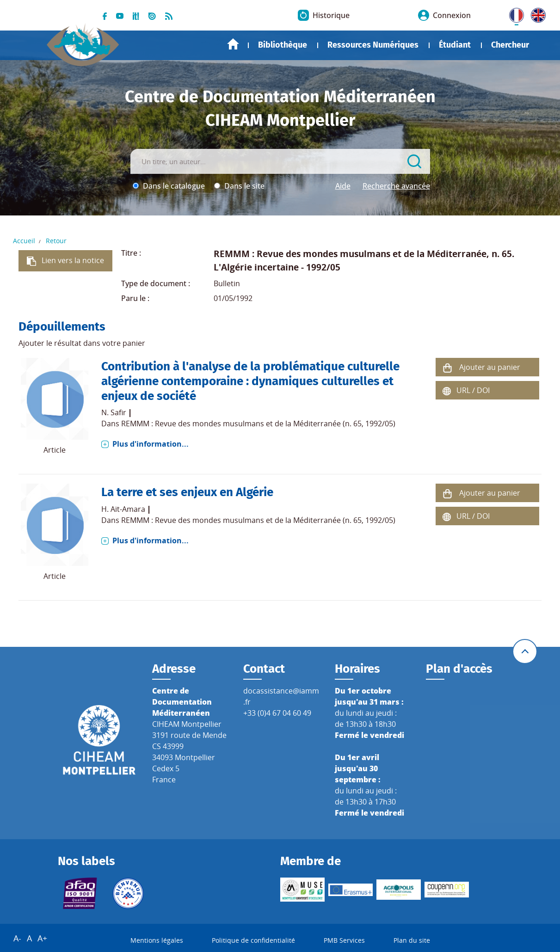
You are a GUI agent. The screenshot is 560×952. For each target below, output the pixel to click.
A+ (42, 938)
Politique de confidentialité (253, 940)
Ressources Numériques (373, 45)
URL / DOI (473, 390)
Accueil (233, 44)
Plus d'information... (151, 444)
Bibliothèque (283, 45)
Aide (343, 186)
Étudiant (455, 45)
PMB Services (344, 940)
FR (513, 13)
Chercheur (510, 45)
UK (536, 13)
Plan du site (412, 940)
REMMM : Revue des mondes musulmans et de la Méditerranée (350, 254)
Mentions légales (157, 940)
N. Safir (114, 412)
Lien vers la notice (73, 260)
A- (17, 938)
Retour (56, 241)
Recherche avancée (396, 186)
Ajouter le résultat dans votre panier (82, 343)
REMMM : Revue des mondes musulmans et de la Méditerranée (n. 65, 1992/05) (258, 424)
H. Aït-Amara (123, 509)
